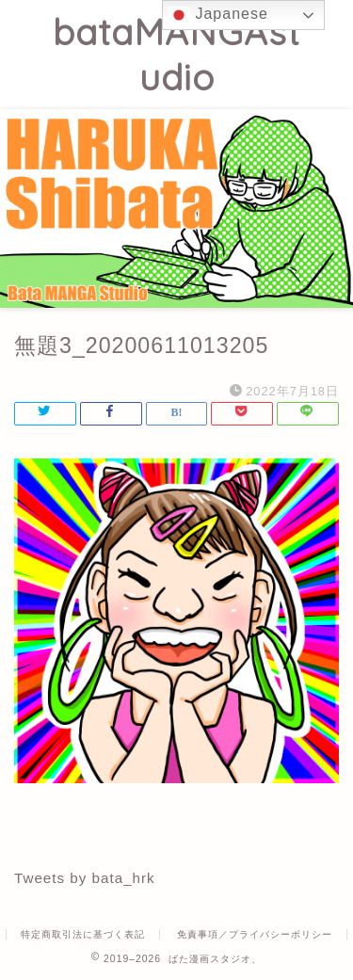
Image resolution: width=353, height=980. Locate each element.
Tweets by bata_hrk (85, 878)
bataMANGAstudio (176, 55)
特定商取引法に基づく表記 (83, 934)
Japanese (218, 15)
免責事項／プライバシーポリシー (255, 934)
